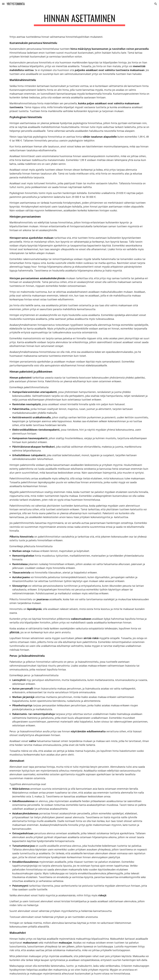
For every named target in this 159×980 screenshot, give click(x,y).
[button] (3, 4)
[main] (80, 19)
